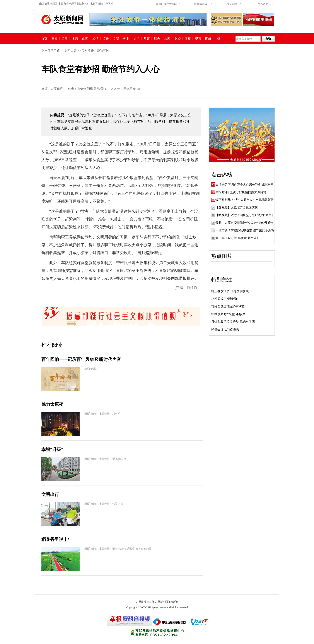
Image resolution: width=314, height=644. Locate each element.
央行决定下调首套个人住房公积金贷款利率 (244, 185)
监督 (106, 39)
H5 (220, 39)
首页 (44, 39)
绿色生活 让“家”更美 (225, 329)
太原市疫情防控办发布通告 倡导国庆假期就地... (247, 230)
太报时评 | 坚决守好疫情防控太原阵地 (241, 192)
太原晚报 (57, 89)
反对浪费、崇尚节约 (95, 51)
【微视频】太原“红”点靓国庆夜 (237, 208)
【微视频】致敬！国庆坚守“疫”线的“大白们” (246, 215)
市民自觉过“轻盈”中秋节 (228, 307)
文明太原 (70, 51)
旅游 (167, 39)
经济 (96, 39)
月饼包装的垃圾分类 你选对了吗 (233, 322)
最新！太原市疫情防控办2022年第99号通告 (244, 223)
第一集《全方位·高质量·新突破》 (238, 238)
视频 (198, 39)
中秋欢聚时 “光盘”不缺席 (228, 314)
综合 (157, 39)
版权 (188, 39)
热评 (147, 39)
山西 (85, 39)
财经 (177, 39)
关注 (65, 39)
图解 (208, 39)
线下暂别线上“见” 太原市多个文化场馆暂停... (246, 200)
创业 (126, 39)
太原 (75, 39)
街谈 (137, 39)
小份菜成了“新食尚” (225, 299)
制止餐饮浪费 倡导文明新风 (230, 291)
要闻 (55, 39)
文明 (116, 39)
